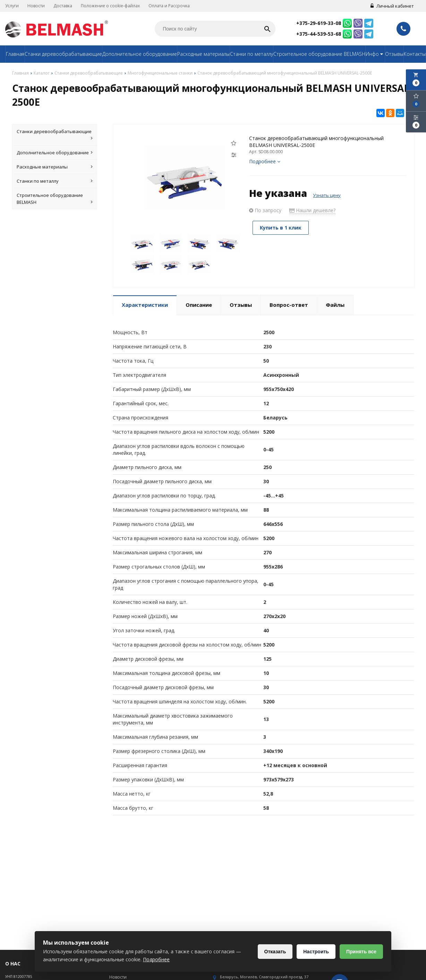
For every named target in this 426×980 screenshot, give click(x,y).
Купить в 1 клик (281, 228)
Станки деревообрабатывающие (63, 54)
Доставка (63, 6)
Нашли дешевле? (312, 210)
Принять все (361, 952)
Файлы (335, 305)
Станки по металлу (252, 54)
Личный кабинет (392, 6)
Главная (15, 54)
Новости (36, 6)
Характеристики (145, 305)
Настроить (316, 952)
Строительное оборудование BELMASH (319, 54)
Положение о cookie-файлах (110, 6)
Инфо (375, 54)
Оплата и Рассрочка (169, 6)
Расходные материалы (203, 54)
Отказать (275, 952)
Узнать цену (327, 195)
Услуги (12, 6)
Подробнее (265, 161)
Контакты (415, 54)
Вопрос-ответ (289, 305)
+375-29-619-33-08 (319, 23)
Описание (199, 305)
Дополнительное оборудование (140, 54)
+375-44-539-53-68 (319, 34)
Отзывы (394, 54)
